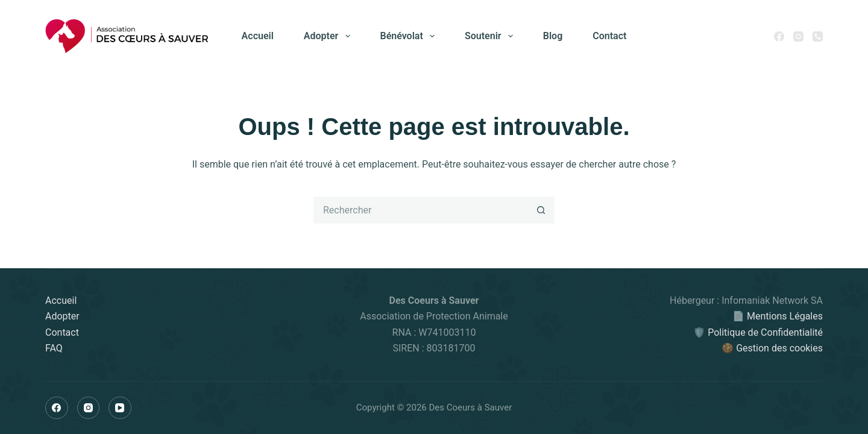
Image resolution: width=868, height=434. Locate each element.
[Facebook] (779, 36)
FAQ (54, 348)
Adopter (329, 36)
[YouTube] (120, 408)
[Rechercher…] (420, 210)
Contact (609, 36)
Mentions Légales (785, 316)
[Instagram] (798, 36)
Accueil (258, 36)
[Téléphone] (818, 36)
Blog (553, 36)
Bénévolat (410, 36)
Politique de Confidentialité (765, 332)
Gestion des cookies (779, 348)
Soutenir (491, 36)
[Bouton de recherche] (541, 210)
